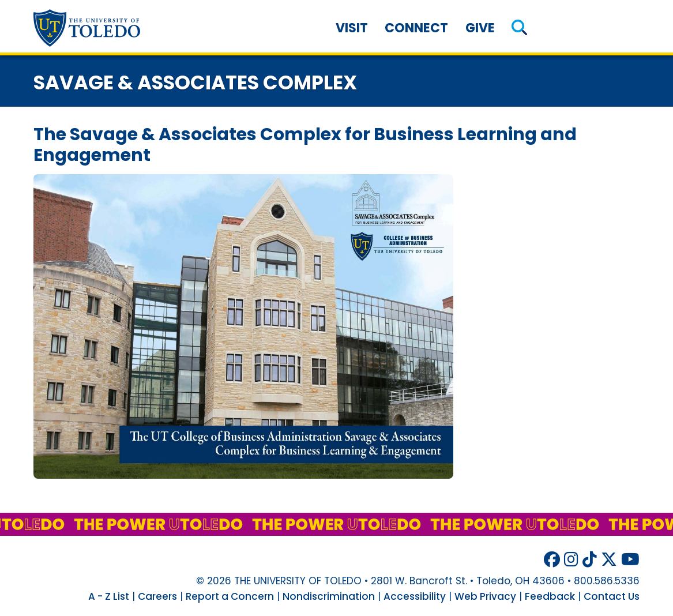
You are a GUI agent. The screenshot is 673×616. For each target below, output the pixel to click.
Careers (157, 596)
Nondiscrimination (329, 596)
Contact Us (612, 596)
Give (480, 28)
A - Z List (109, 596)
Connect (416, 28)
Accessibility (415, 596)
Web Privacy (485, 596)
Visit (352, 28)
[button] (520, 28)
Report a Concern (230, 596)
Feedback (550, 596)
